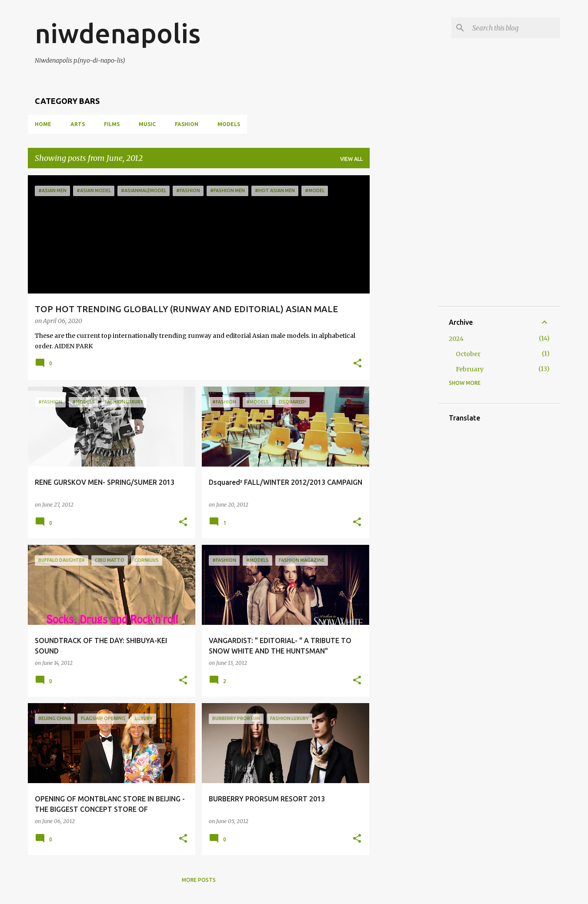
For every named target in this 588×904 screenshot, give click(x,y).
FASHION (187, 124)
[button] (357, 364)
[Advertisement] (441, 230)
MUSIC (147, 124)
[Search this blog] (514, 28)
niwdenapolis (118, 33)
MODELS (229, 124)
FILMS (112, 124)
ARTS (78, 124)
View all (351, 159)
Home (43, 124)
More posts (199, 880)
